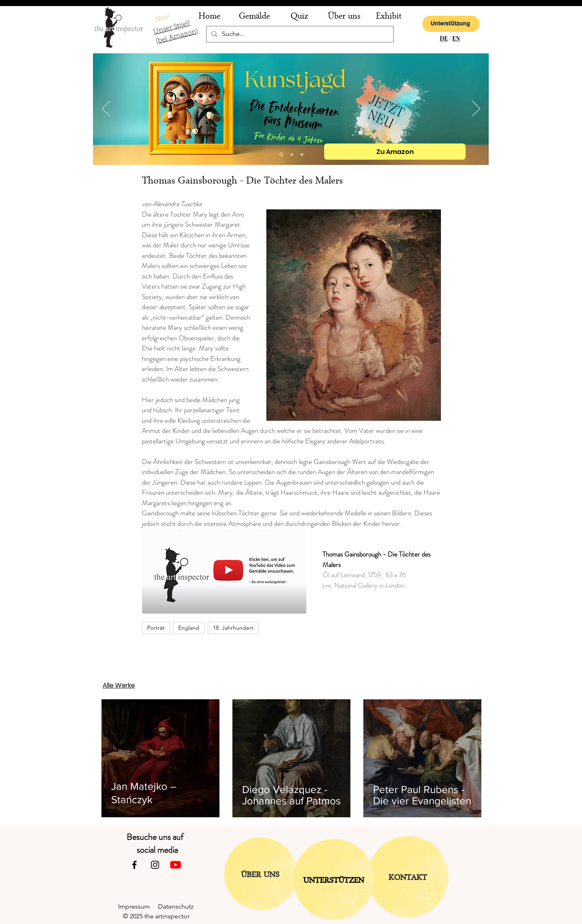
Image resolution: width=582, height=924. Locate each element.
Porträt (156, 628)
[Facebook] (134, 865)
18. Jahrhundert (233, 628)
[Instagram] (155, 865)
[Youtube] (176, 865)
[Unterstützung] (451, 24)
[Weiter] (476, 109)
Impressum (138, 906)
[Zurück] (106, 109)
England (189, 628)
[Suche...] (299, 34)
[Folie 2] (292, 154)
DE (444, 38)
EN (456, 38)
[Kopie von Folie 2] (281, 155)
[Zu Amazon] (395, 152)
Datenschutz (179, 906)
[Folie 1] (302, 154)
